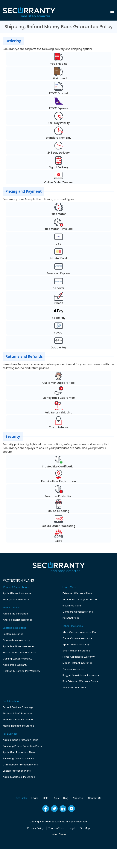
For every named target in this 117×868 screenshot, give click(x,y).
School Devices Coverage (18, 707)
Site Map (85, 828)
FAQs (56, 798)
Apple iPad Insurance (15, 614)
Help (46, 798)
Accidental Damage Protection (80, 599)
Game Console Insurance (78, 638)
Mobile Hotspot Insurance (78, 663)
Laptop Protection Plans (17, 771)
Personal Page (71, 618)
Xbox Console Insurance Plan (80, 632)
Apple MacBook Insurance (18, 646)
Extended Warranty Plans (77, 593)
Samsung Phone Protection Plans (22, 746)
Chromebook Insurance (17, 640)
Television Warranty (74, 688)
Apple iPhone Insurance (17, 593)
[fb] (46, 809)
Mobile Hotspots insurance (18, 726)
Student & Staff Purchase (18, 713)
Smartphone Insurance (16, 599)
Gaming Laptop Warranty (17, 659)
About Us (78, 798)
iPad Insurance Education (18, 720)
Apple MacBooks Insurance (19, 777)
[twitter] (54, 809)
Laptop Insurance (13, 634)
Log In (35, 798)
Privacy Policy (35, 828)
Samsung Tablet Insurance (19, 759)
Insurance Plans (72, 606)
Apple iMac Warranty (15, 665)
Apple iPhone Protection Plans (20, 740)
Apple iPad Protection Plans (19, 752)
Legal (72, 828)
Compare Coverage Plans (78, 612)
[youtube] (72, 809)
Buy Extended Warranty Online (80, 681)
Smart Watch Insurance (76, 651)
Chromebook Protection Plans (20, 765)
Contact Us (95, 798)
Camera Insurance (73, 669)
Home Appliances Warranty (79, 657)
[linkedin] (63, 809)
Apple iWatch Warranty (76, 644)
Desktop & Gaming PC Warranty (21, 671)
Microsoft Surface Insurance (20, 652)
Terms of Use (56, 828)
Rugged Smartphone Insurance (81, 675)
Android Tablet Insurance (18, 620)
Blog (66, 798)
